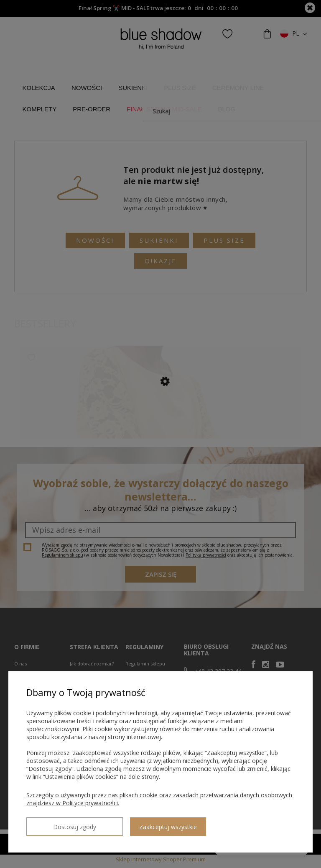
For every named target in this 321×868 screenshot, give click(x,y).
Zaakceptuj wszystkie (132, 823)
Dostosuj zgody (56, 823)
